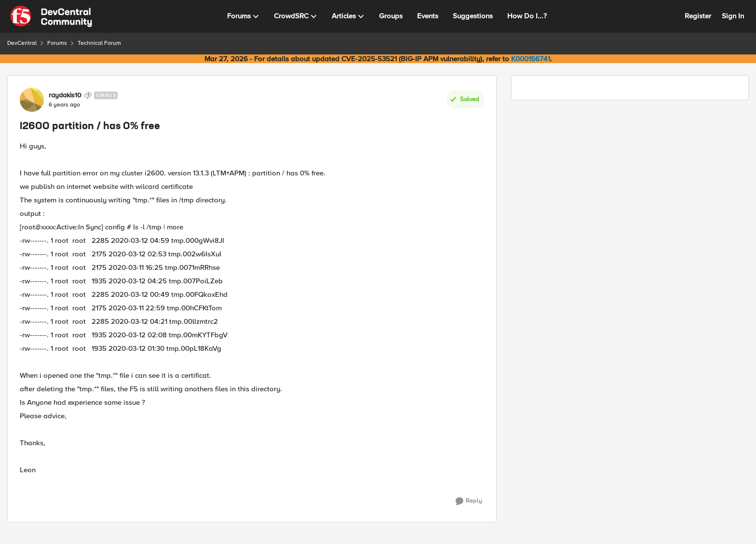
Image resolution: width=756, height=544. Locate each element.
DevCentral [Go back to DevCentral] (22, 43)
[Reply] (469, 501)
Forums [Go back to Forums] (57, 43)
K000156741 (531, 59)
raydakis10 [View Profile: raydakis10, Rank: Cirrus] (65, 95)
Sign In (733, 16)
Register (698, 16)
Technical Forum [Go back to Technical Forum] (99, 43)
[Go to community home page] (51, 16)
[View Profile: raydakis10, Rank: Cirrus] (32, 100)
